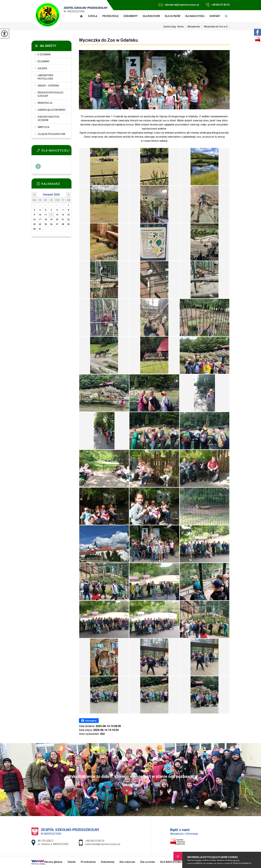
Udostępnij (89, 721)
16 (34, 219)
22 (68, 219)
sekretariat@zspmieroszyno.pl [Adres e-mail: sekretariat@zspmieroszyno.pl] (103, 844)
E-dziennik (44, 54)
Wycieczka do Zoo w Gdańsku (108, 40)
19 (51, 219)
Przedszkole (110, 16)
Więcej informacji (38, 166)
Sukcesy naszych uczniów (48, 118)
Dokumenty (131, 16)
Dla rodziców (151, 16)
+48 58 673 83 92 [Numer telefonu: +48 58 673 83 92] (95, 841)
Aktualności (192, 27)
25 (46, 224)
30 (34, 229)
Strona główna (54, 862)
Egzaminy (44, 61)
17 (40, 219)
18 (46, 219)
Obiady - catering (48, 86)
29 (68, 224)
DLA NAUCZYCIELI (195, 16)
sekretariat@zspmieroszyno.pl (179, 5)
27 (57, 224)
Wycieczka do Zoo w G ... (215, 27)
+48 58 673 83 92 (218, 5)
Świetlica (43, 127)
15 (68, 215)
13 (57, 215)
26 (51, 224)
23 (34, 224)
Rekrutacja (45, 103)
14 (63, 215)
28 (63, 224)
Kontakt (215, 16)
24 (40, 224)
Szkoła (72, 862)
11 (46, 215)
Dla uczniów (173, 16)
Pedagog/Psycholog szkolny (50, 94)
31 (40, 229)
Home (180, 27)
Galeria (42, 68)
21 (63, 219)
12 (51, 215)
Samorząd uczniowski (51, 110)
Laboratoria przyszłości (45, 77)
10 (40, 215)
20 (57, 219)
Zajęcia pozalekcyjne (51, 134)
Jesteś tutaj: (170, 27)
